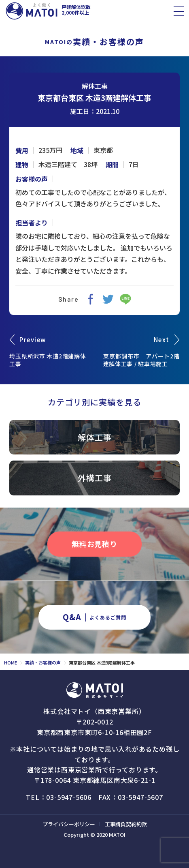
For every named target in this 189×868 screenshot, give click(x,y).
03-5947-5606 (69, 797)
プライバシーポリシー (69, 824)
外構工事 (95, 478)
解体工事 (95, 86)
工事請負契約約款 (126, 824)
